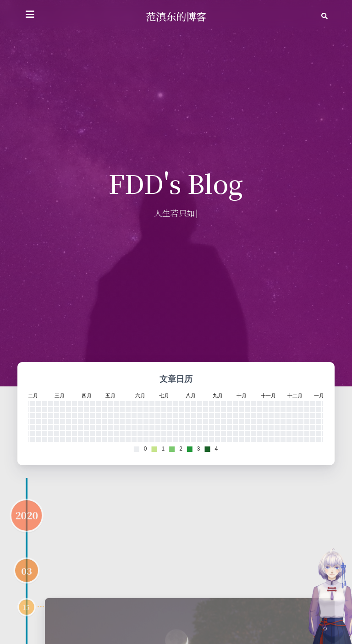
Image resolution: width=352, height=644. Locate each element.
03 (27, 592)
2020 (27, 536)
